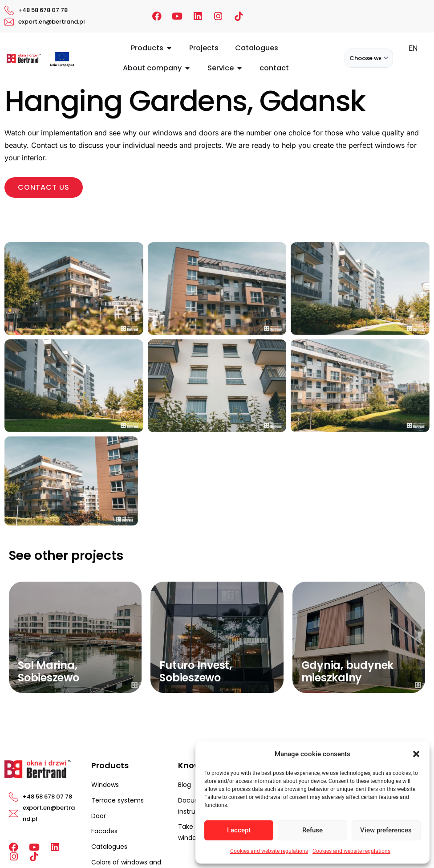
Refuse (312, 830)
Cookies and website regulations (269, 851)
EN (413, 48)
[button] (416, 754)
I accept (239, 830)
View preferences (386, 830)
